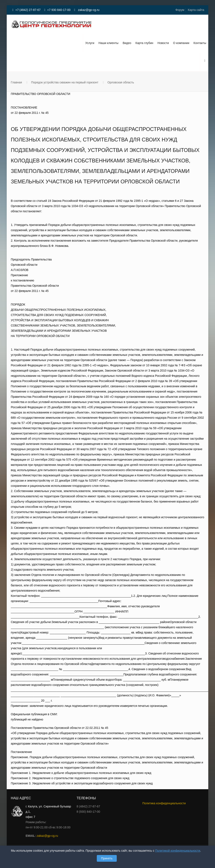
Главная (16, 82)
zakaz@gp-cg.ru (88, 10)
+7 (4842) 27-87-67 (28, 10)
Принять (107, 858)
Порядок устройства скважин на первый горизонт (65, 82)
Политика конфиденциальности (164, 803)
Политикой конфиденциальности (178, 851)
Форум (180, 10)
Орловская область (121, 82)
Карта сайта (196, 10)
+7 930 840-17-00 (59, 10)
